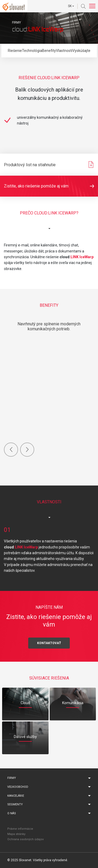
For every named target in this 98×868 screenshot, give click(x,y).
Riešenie (15, 51)
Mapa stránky (16, 834)
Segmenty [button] (15, 804)
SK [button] (70, 6)
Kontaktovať (49, 643)
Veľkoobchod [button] (18, 787)
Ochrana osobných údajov (25, 839)
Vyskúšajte (81, 51)
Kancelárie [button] (16, 796)
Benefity (49, 51)
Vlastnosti (64, 51)
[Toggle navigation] (92, 6)
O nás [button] (12, 813)
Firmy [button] (12, 778)
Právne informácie (20, 829)
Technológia (32, 51)
